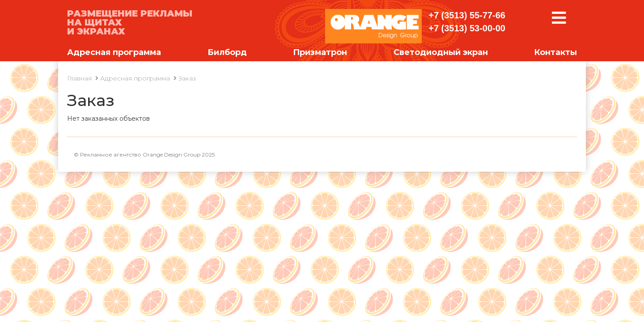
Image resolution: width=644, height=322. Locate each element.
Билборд (227, 52)
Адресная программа (114, 52)
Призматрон (320, 52)
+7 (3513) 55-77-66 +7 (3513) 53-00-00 (467, 22)
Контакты (555, 52)
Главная (79, 78)
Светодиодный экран (441, 52)
